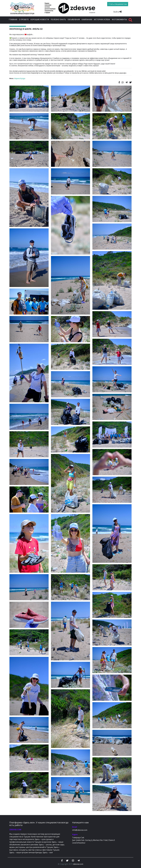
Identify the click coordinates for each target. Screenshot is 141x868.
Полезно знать (58, 19)
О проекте (24, 19)
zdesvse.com (78, 864)
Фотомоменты (119, 19)
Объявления (74, 19)
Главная (13, 19)
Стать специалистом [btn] (118, 4)
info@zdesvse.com (80, 830)
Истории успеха (102, 19)
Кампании (87, 19)
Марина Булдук (20, 78)
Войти (118, 12)
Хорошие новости (40, 19)
